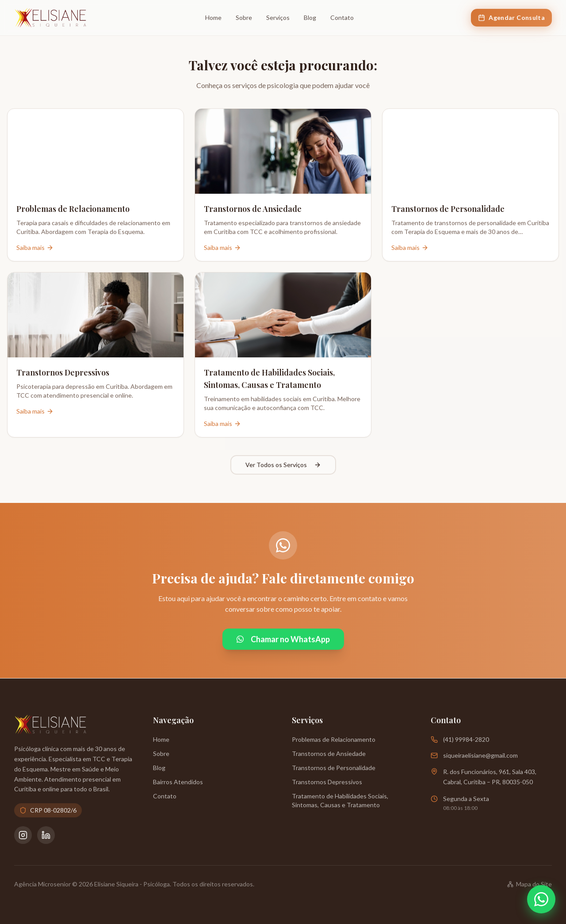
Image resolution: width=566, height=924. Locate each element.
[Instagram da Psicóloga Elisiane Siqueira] (23, 835)
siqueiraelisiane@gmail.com (480, 755)
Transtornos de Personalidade (334, 768)
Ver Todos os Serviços (283, 465)
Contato (342, 17)
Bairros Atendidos (178, 782)
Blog (310, 17)
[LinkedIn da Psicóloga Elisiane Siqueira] (46, 835)
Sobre (244, 17)
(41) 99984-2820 (466, 739)
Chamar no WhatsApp (283, 639)
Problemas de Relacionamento (334, 739)
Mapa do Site (530, 884)
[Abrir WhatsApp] (541, 899)
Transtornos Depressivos (327, 782)
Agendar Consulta (511, 17)
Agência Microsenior (42, 884)
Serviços (278, 17)
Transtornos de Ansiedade (329, 753)
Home (213, 17)
